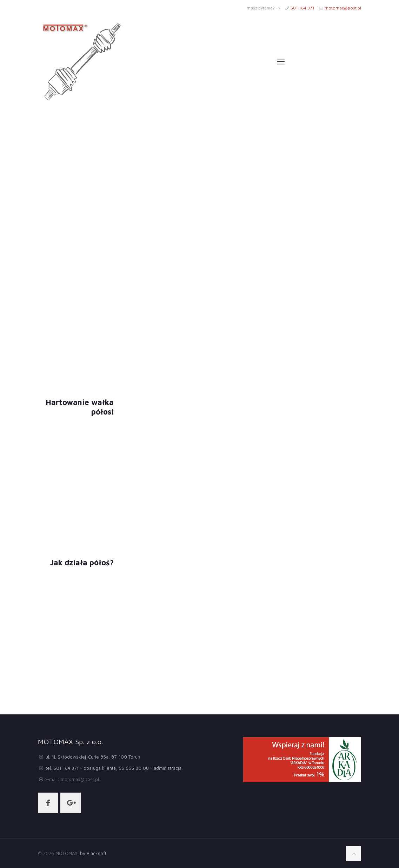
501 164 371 (302, 8)
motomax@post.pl (343, 8)
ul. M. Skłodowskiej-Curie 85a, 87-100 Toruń (93, 757)
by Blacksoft (92, 853)
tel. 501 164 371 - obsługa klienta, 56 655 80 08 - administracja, (114, 768)
